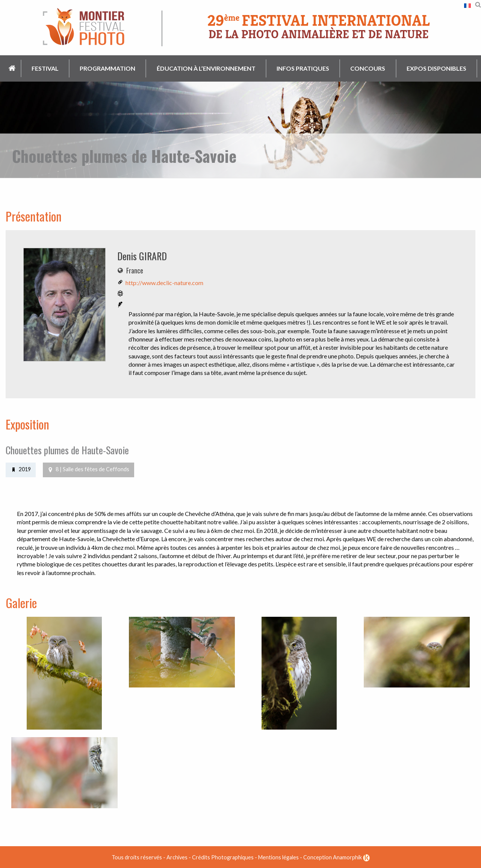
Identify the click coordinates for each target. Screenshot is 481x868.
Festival (45, 68)
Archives (177, 857)
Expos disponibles (436, 68)
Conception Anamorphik (337, 857)
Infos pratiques (303, 68)
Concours (368, 68)
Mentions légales (278, 857)
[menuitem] (13, 69)
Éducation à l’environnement (206, 68)
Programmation (107, 68)
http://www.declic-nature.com (164, 283)
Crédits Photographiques (223, 857)
